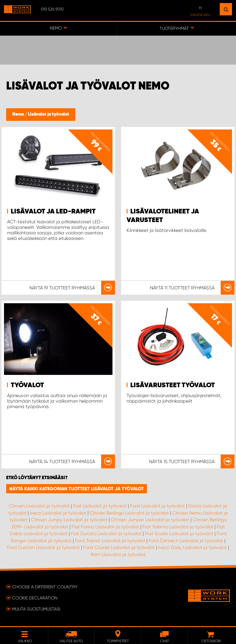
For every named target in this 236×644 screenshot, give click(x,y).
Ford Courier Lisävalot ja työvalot (119, 547)
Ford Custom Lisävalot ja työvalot (43, 547)
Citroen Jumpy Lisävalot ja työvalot (69, 520)
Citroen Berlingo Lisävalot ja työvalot (129, 513)
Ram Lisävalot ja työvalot (118, 555)
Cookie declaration (35, 598)
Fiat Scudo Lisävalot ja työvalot (179, 534)
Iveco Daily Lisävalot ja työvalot (193, 547)
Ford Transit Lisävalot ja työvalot (110, 541)
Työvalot (27, 385)
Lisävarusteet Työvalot (173, 385)
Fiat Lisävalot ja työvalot (100, 506)
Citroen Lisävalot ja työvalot (39, 506)
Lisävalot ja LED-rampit (53, 212)
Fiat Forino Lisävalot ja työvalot (105, 527)
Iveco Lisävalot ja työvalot (58, 513)
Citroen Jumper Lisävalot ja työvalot (150, 520)
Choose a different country (45, 587)
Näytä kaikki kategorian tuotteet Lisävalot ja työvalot (77, 489)
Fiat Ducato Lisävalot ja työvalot (106, 534)
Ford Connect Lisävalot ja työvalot (186, 541)
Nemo (19, 114)
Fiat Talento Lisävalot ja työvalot (178, 527)
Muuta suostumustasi (36, 609)
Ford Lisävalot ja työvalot (157, 506)
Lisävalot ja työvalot (49, 114)
